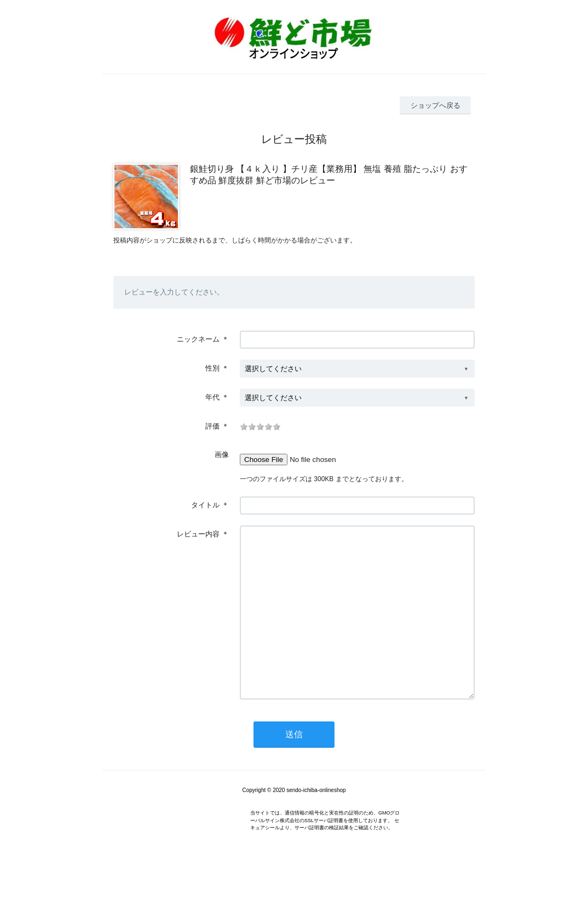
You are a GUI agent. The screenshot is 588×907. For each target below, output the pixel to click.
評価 (212, 426)
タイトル (205, 505)
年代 (212, 397)
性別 (212, 368)
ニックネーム (198, 339)
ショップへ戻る (436, 105)
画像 (222, 455)
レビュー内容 (198, 534)
